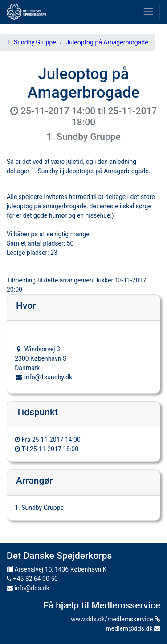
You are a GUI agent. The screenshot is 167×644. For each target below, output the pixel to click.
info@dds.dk (28, 588)
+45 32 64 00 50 (32, 579)
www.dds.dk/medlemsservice (116, 619)
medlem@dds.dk (133, 628)
